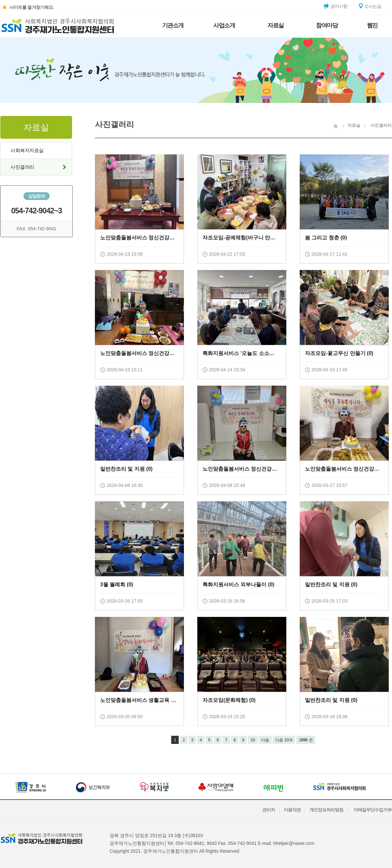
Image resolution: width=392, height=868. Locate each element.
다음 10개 (284, 740)
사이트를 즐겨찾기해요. (27, 7)
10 (253, 740)
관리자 (269, 810)
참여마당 (327, 25)
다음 (265, 740)
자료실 (276, 25)
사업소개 (224, 25)
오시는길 (369, 6)
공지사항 (336, 6)
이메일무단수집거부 (373, 810)
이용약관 (292, 810)
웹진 (372, 25)
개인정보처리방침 (326, 810)
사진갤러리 (22, 167)
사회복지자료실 (27, 150)
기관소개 (173, 25)
